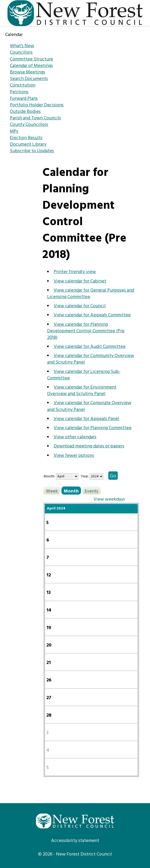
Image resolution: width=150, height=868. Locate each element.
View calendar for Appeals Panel (86, 419)
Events (91, 491)
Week (52, 491)
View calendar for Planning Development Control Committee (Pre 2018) (86, 331)
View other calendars (75, 437)
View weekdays (109, 499)
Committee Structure (32, 59)
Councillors (21, 53)
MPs (14, 131)
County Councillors (29, 125)
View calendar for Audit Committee (90, 347)
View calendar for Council (80, 306)
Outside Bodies (25, 112)
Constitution (23, 85)
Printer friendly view (75, 272)
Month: (49, 476)
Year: (85, 476)
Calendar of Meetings (31, 66)
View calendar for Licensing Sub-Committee (84, 375)
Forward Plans (24, 99)
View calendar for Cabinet (80, 281)
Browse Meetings (27, 72)
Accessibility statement (75, 841)
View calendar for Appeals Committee (92, 315)
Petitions (19, 92)
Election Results (26, 138)
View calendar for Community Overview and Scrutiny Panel (91, 359)
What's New (22, 46)
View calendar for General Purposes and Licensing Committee (91, 294)
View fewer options (74, 456)
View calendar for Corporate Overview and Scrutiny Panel (89, 406)
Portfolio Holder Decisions (37, 105)
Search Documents (29, 79)
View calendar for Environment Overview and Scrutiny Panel (82, 391)
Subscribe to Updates (32, 151)
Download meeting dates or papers (89, 446)
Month (71, 491)
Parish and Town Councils (35, 118)
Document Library (28, 144)
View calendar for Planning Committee (93, 428)
